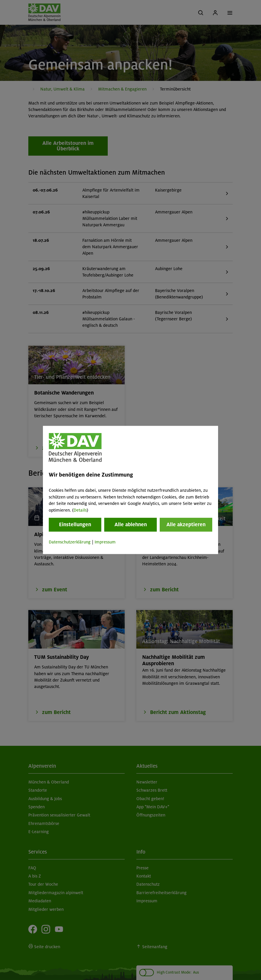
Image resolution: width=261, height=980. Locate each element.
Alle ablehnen (131, 524)
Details (80, 510)
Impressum (105, 542)
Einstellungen (75, 524)
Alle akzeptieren (186, 524)
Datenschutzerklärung (70, 542)
